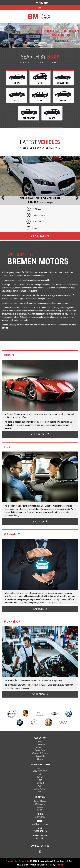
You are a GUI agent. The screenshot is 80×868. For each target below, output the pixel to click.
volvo (40, 768)
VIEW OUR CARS (40, 434)
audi (40, 786)
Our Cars (11, 355)
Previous (4, 198)
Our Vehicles (40, 745)
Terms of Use (25, 861)
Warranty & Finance (40, 753)
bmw (40, 780)
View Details (40, 236)
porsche (40, 783)
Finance (10, 447)
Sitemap (40, 759)
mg (40, 774)
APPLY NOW (40, 521)
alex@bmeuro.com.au (40, 824)
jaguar (40, 777)
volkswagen (40, 789)
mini (40, 792)
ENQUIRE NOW (40, 694)
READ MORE (40, 609)
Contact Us (40, 756)
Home (40, 742)
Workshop (12, 621)
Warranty (12, 534)
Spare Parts (40, 750)
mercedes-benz (40, 771)
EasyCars (59, 865)
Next (76, 198)
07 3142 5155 (40, 817)
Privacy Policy (12, 861)
